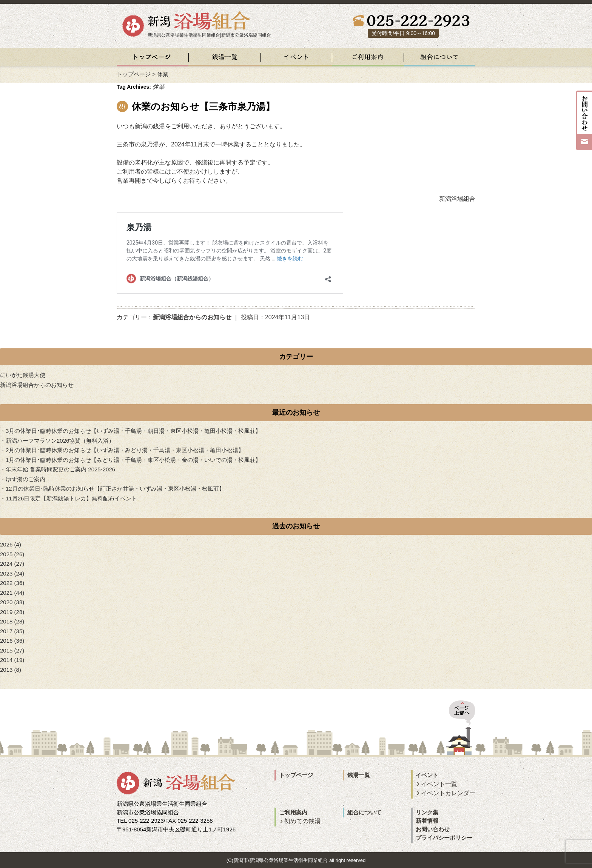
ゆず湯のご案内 (25, 479)
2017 (6, 631)
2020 (6, 602)
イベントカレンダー (448, 793)
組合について (364, 812)
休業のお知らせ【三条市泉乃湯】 (203, 106)
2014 (6, 660)
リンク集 (427, 812)
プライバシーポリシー (444, 838)
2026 (6, 544)
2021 (6, 593)
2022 (6, 583)
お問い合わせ (433, 829)
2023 (6, 573)
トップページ (134, 74)
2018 (6, 621)
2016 (6, 641)
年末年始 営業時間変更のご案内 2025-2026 (60, 469)
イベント (427, 775)
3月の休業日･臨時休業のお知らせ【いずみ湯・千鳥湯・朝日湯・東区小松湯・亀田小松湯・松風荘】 (133, 431)
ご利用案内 (293, 812)
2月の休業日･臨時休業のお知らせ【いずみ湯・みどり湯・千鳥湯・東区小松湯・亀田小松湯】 (125, 450)
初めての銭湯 (302, 821)
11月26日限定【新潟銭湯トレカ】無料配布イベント (71, 498)
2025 (6, 554)
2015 (6, 650)
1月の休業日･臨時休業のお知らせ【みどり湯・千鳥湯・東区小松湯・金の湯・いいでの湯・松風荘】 (133, 460)
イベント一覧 (439, 784)
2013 (6, 670)
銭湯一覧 (359, 775)
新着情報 (427, 821)
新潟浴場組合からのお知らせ (192, 317)
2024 (6, 564)
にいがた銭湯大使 (23, 375)
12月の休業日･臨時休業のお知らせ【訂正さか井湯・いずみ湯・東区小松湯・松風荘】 (115, 489)
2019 (6, 612)
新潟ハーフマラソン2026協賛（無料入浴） (60, 441)
